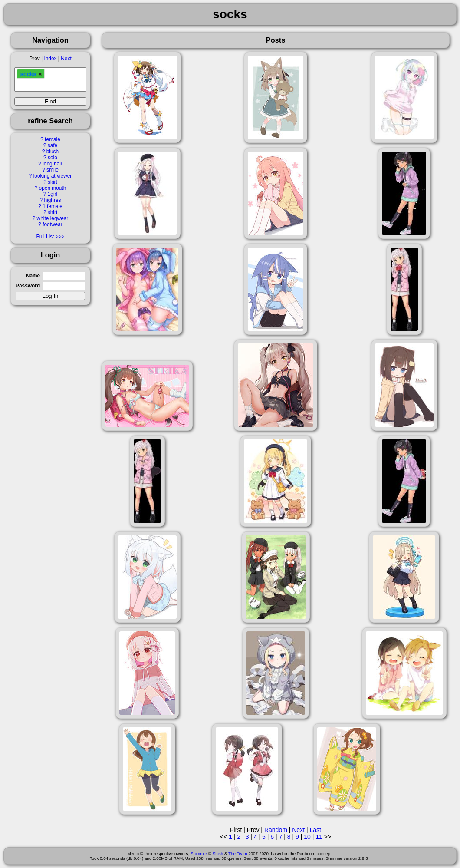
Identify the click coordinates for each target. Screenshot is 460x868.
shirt (53, 212)
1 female (53, 206)
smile (53, 170)
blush (53, 152)
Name (33, 276)
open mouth (53, 188)
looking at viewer (53, 176)
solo (53, 158)
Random (276, 830)
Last (315, 830)
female (53, 139)
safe (53, 145)
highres (52, 200)
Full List (45, 237)
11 (319, 837)
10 (307, 837)
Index (50, 59)
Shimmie (199, 853)
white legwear (53, 218)
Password (28, 286)
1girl (53, 194)
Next (66, 59)
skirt (53, 182)
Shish (218, 853)
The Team (238, 853)
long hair (53, 164)
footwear (53, 224)
